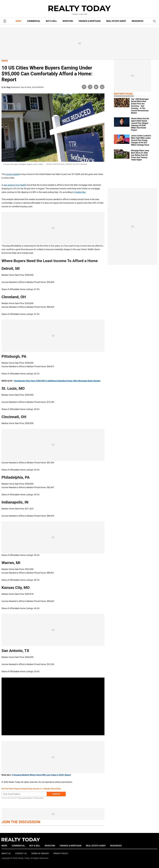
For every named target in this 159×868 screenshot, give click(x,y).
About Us (6, 853)
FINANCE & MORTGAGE (90, 21)
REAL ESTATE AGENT (116, 21)
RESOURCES (138, 21)
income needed (13, 174)
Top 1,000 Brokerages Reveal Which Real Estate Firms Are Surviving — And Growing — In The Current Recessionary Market (140, 106)
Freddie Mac (80, 192)
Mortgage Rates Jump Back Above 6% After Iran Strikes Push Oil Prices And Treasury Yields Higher (140, 155)
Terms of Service (40, 853)
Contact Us (21, 853)
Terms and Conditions (25, 798)
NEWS (18, 21)
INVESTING (68, 21)
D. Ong (7, 87)
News (5, 61)
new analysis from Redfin (15, 185)
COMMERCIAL (34, 21)
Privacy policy (61, 853)
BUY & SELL (51, 21)
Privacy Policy (39, 798)
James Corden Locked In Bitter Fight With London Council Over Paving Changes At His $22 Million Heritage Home (141, 140)
